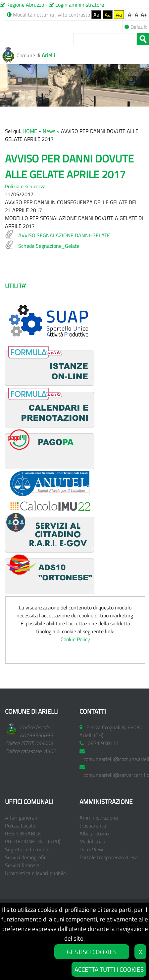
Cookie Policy (75, 639)
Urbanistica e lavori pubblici (36, 873)
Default (136, 27)
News (49, 131)
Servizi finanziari (24, 865)
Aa (96, 15)
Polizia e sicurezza (25, 186)
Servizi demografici (26, 857)
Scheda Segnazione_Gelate (49, 246)
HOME (30, 131)
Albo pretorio (94, 833)
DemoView (91, 849)
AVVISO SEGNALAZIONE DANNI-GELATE (64, 235)
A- (131, 15)
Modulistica (92, 841)
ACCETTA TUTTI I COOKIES (109, 969)
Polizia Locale (20, 825)
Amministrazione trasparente (99, 822)
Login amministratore (76, 5)
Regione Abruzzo (22, 5)
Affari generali (21, 818)
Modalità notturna (30, 15)
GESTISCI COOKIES (92, 952)
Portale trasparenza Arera (109, 857)
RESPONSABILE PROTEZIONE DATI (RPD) (33, 837)
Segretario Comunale (29, 849)
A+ (144, 15)
